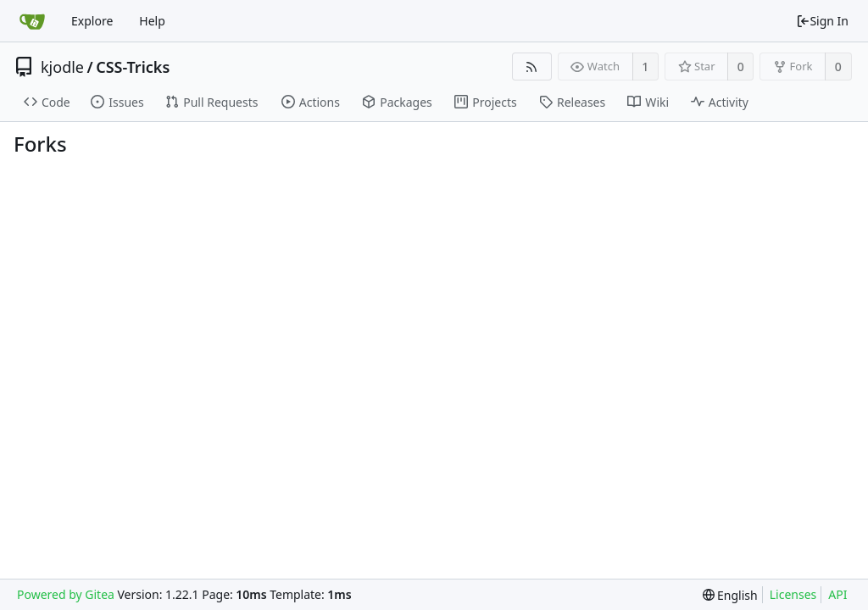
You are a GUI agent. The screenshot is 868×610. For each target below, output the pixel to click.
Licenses (793, 594)
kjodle (62, 67)
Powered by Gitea (66, 594)
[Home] (32, 21)
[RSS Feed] (532, 67)
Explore (92, 21)
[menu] (730, 595)
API (837, 594)
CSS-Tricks (133, 67)
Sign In (822, 21)
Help (152, 21)
